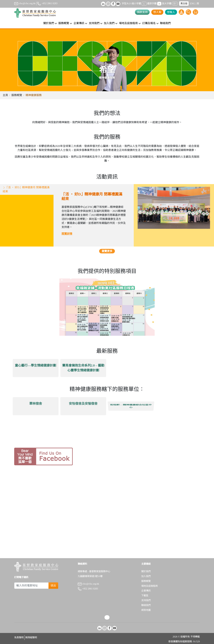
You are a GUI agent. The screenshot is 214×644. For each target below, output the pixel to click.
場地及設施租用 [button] (128, 23)
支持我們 (146, 600)
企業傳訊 (146, 591)
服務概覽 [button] (64, 23)
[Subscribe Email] (31, 586)
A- (144, 4)
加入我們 (146, 576)
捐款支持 (142, 12)
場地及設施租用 (149, 586)
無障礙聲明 (31, 637)
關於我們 (146, 571)
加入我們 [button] (109, 23)
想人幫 (157, 12)
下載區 (145, 595)
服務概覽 (17, 95)
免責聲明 (19, 637)
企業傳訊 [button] (79, 23)
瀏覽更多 (107, 256)
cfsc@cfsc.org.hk (25, 3)
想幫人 (171, 12)
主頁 (5, 95)
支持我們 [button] (94, 23)
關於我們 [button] (49, 23)
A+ (175, 3)
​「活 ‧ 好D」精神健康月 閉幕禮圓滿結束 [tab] (26, 194)
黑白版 (184, 4)
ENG (192, 4)
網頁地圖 (146, 610)
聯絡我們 (165, 23)
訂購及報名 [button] (149, 23)
